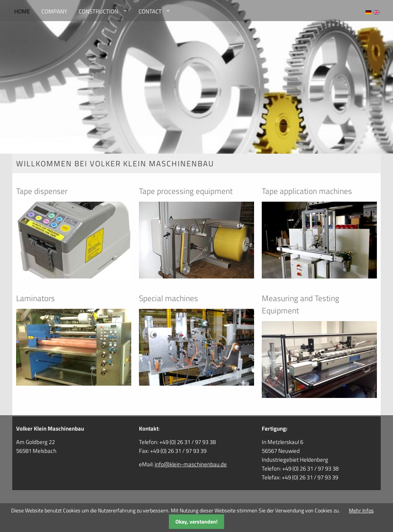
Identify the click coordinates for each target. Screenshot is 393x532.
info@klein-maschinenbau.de (191, 464)
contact (150, 11)
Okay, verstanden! (196, 521)
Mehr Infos (361, 510)
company (54, 11)
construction (98, 11)
